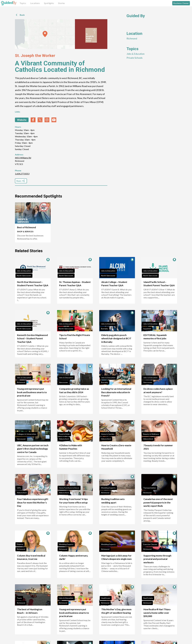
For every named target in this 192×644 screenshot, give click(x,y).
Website (22, 120)
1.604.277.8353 (22, 174)
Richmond (132, 38)
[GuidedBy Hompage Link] (9, 3)
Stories (62, 3)
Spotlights (49, 3)
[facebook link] (33, 120)
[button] (45, 34)
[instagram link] (47, 120)
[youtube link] (54, 120)
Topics (23, 3)
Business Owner (181, 3)
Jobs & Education (136, 54)
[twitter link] (40, 120)
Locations (35, 3)
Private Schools (135, 58)
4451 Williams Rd (23, 158)
